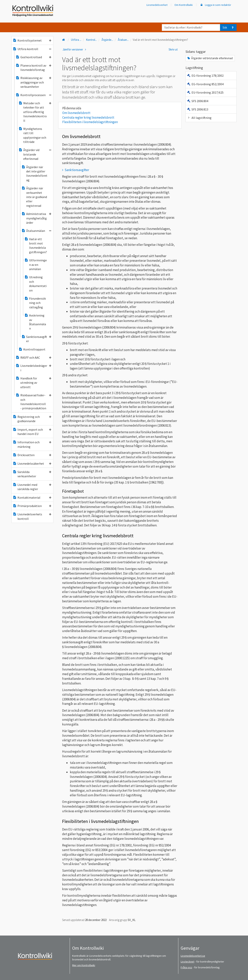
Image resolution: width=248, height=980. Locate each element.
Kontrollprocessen (33, 95)
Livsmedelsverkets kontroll (32, 516)
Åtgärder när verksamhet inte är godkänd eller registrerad (34, 197)
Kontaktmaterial (32, 497)
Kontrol (91, 40)
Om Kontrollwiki (184, 5)
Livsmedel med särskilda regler (32, 487)
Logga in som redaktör (215, 5)
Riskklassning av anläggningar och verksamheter (33, 82)
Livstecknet (187, 962)
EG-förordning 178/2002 (205, 76)
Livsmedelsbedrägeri (33, 368)
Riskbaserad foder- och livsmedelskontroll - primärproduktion (33, 402)
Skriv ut (173, 49)
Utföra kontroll (32, 49)
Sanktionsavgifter (36, 339)
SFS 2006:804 (198, 101)
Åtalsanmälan (36, 231)
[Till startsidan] (64, 40)
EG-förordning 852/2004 (205, 84)
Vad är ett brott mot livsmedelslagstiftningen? (36, 246)
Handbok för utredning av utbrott (33, 383)
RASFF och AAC (33, 357)
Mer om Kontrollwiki (84, 965)
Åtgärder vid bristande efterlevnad (35, 154)
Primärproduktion (32, 506)
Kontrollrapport (32, 349)
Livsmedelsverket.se (193, 956)
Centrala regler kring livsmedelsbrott (88, 117)
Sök (225, 27)
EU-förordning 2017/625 (205, 92)
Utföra (76, 40)
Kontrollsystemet (32, 40)
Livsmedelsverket (157, 5)
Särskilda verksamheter (32, 474)
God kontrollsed (33, 57)
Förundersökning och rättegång (35, 303)
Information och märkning (32, 444)
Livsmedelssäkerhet (32, 463)
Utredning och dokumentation (36, 284)
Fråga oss (186, 967)
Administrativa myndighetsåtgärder (36, 218)
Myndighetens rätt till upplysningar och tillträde (32, 135)
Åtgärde (107, 40)
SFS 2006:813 (198, 109)
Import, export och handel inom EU (32, 432)
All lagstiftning (199, 118)
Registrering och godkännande (32, 419)
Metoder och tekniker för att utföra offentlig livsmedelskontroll (35, 112)
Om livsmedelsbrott (76, 113)
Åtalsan (123, 40)
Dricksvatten (32, 455)
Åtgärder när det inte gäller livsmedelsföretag (34, 173)
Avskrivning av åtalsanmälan (35, 322)
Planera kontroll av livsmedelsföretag (33, 68)
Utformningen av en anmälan (36, 265)
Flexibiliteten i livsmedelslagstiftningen (90, 122)
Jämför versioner (75, 49)
